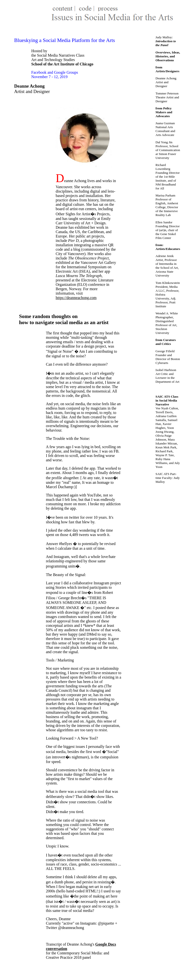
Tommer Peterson (167, 93)
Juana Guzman (165, 123)
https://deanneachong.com (76, 298)
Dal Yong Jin (164, 142)
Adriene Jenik (165, 256)
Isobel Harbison (166, 370)
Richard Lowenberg (163, 167)
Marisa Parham (165, 195)
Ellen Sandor (164, 222)
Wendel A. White (167, 313)
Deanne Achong (166, 78)
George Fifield (165, 351)
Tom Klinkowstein (168, 283)
